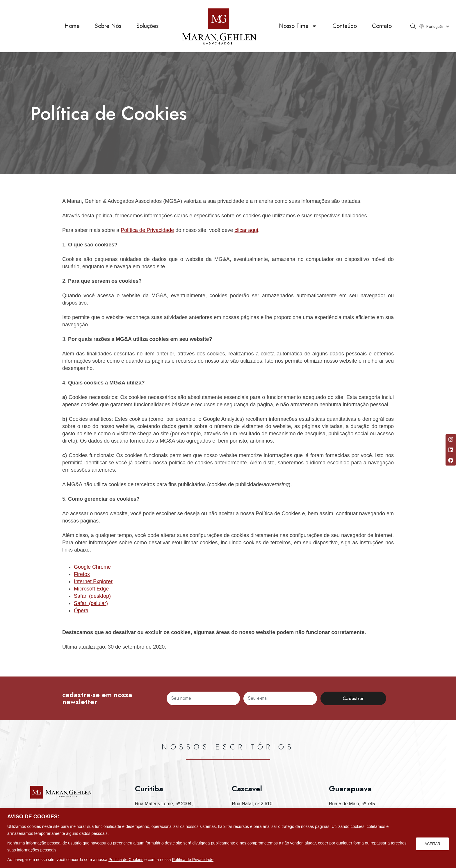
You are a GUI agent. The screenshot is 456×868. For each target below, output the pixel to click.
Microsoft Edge (91, 589)
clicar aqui (246, 230)
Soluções (147, 26)
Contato (382, 26)
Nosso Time (298, 26)
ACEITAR (432, 843)
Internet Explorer (93, 581)
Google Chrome (92, 567)
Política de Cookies (126, 860)
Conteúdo (345, 26)
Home (72, 26)
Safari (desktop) (92, 596)
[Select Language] (438, 26)
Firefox (82, 574)
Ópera (81, 611)
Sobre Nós (108, 26)
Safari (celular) (91, 603)
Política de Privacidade (193, 860)
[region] (228, 838)
